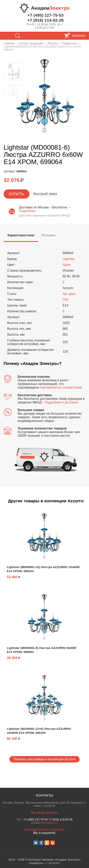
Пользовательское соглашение (44, 829)
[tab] (21, 236)
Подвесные (69, 43)
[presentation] (21, 235)
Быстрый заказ (45, 194)
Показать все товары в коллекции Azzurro (44, 759)
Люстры (53, 43)
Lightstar (69, 259)
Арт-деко (69, 294)
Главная (9, 43)
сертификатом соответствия (61, 387)
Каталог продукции (31, 43)
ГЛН (66, 300)
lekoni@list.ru (49, 823)
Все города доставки (44, 813)
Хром (66, 265)
